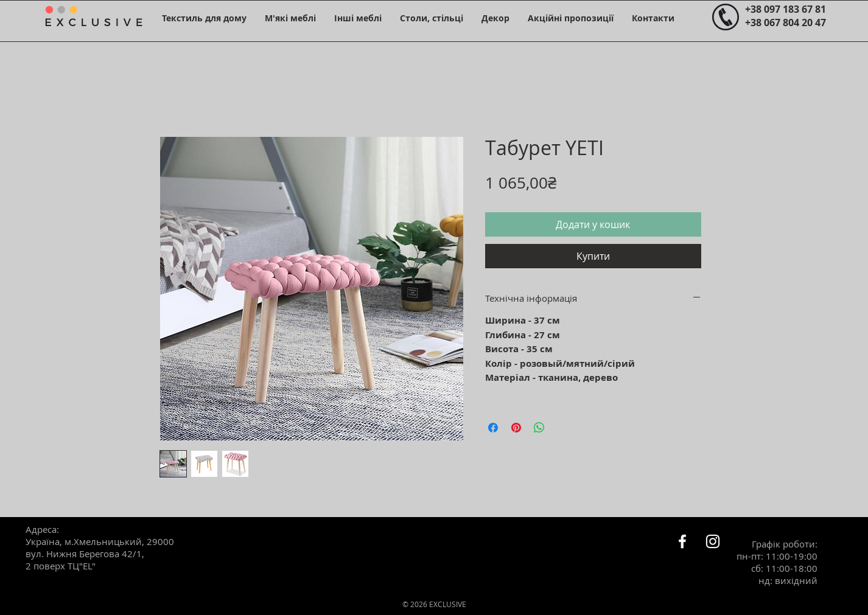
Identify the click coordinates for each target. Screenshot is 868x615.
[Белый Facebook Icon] (682, 541)
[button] (204, 18)
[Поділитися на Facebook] (493, 428)
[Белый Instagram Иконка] (713, 541)
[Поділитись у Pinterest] (516, 428)
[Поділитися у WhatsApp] (539, 428)
